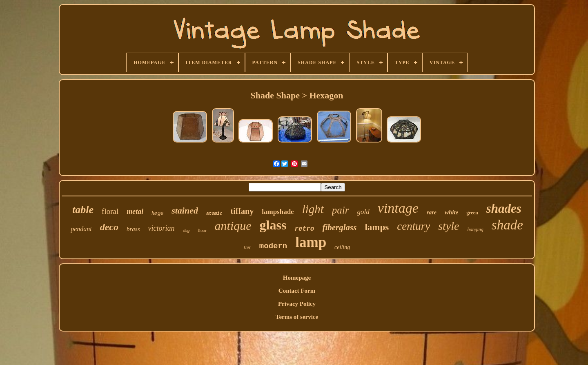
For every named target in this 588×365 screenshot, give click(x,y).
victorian (161, 228)
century (413, 226)
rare (432, 213)
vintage (398, 208)
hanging (475, 229)
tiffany (242, 211)
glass (273, 225)
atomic (214, 214)
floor (202, 230)
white (451, 212)
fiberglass (339, 227)
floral (110, 211)
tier (247, 247)
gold (363, 212)
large (157, 213)
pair (341, 210)
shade (507, 225)
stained (185, 210)
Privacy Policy (297, 304)
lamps (377, 227)
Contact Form (297, 291)
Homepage (297, 278)
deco (109, 227)
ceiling (342, 247)
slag (186, 230)
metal (135, 211)
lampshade (278, 212)
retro (304, 229)
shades (504, 208)
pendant (81, 229)
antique (233, 226)
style (449, 226)
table (83, 210)
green (472, 213)
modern (273, 246)
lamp (311, 242)
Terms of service (297, 317)
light (313, 209)
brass (133, 229)
